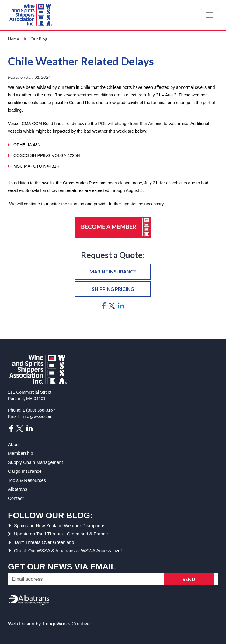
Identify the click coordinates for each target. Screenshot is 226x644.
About (14, 444)
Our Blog (39, 39)
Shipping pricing (113, 289)
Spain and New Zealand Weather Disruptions (60, 526)
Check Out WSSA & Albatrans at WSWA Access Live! (68, 550)
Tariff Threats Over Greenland (44, 542)
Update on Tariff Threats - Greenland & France (61, 534)
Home (14, 39)
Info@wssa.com (37, 416)
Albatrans (17, 489)
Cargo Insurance (25, 471)
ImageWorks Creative (67, 624)
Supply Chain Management (35, 462)
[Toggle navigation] (210, 15)
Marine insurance (113, 272)
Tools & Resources (27, 480)
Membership (21, 453)
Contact (16, 498)
